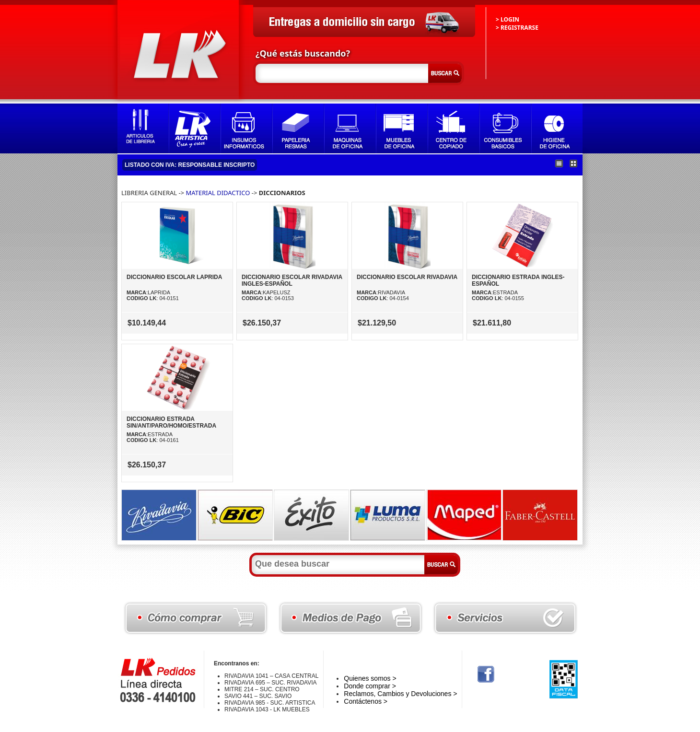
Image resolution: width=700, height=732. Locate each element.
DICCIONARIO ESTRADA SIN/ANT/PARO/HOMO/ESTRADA (171, 422)
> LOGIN (507, 19)
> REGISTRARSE (517, 28)
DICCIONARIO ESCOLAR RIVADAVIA (407, 277)
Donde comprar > (370, 686)
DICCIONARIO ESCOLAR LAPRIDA (174, 277)
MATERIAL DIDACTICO (218, 193)
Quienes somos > (370, 678)
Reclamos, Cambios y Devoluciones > (400, 694)
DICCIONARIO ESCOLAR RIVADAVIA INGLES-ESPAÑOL (292, 280)
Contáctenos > (366, 701)
